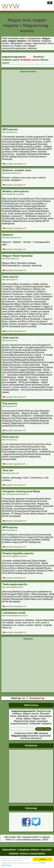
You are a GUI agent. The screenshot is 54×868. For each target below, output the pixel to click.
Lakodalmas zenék (14, 613)
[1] (23, 698)
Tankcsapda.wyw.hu (15, 584)
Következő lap (37, 698)
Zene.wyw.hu (10, 277)
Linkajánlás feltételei (28, 850)
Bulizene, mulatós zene (17, 170)
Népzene (8, 235)
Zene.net (8, 470)
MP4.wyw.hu (10, 527)
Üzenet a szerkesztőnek (33, 854)
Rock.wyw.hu (11, 437)
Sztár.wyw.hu (10, 338)
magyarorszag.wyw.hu (14, 57)
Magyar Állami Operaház (18, 256)
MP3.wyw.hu (10, 129)
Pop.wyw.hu (10, 403)
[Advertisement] (26, 99)
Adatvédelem (9, 850)
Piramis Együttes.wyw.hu (18, 553)
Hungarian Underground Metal (21, 491)
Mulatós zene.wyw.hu (16, 191)
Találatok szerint (11, 60)
